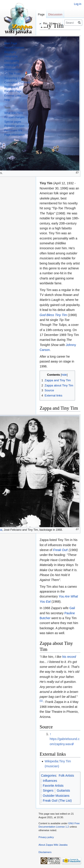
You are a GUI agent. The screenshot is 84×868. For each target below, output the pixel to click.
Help (7, 100)
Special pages (13, 122)
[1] (41, 701)
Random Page (13, 91)
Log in (78, 4)
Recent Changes (14, 48)
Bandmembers (13, 69)
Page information (14, 135)
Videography (12, 65)
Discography (12, 61)
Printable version (14, 126)
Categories (49, 776)
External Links (13, 96)
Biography (10, 52)
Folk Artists (66, 776)
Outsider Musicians (56, 796)
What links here (14, 113)
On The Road (12, 74)
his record (69, 657)
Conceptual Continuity (17, 82)
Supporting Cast (14, 78)
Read (42, 23)
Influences (50, 781)
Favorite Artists (53, 786)
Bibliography (12, 87)
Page (41, 14)
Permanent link (13, 130)
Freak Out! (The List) (57, 801)
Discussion (55, 14)
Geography (11, 56)
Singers (48, 790)
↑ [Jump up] (51, 734)
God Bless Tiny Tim (53, 315)
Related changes (14, 117)
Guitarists (63, 790)
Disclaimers (45, 852)
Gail (72, 608)
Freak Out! (60, 550)
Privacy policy (46, 837)
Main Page (11, 43)
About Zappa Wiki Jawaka (53, 845)
